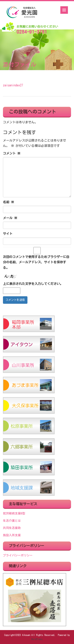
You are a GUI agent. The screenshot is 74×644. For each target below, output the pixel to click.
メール (10, 218)
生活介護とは (12, 521)
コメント (12, 153)
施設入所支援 (12, 535)
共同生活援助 (12, 528)
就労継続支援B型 (14, 513)
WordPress (37, 639)
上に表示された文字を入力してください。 (33, 284)
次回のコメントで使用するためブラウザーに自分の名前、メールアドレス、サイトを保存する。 (36, 262)
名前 (8, 202)
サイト (8, 234)
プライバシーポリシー (18, 555)
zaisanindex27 (13, 85)
